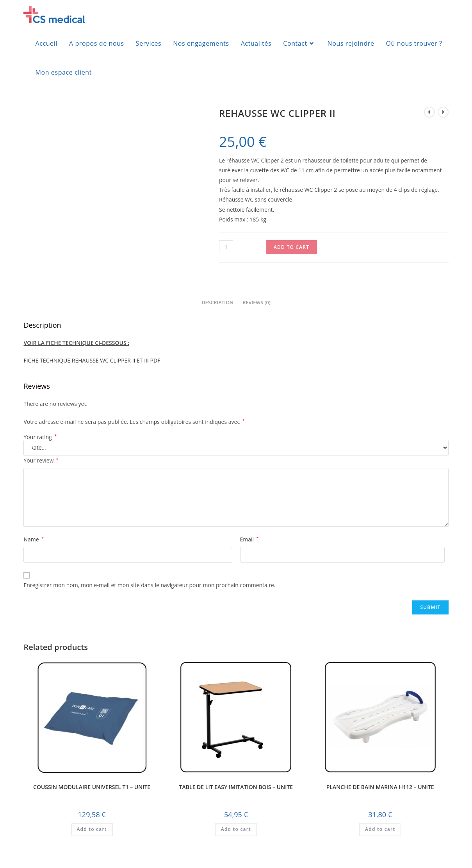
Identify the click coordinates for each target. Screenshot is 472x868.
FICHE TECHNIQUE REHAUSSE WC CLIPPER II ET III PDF (92, 360)
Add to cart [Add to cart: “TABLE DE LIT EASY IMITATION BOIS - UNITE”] (236, 829)
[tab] (217, 303)
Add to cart (291, 247)
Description (217, 303)
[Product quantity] (226, 247)
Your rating (40, 437)
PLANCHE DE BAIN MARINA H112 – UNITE (380, 787)
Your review (41, 460)
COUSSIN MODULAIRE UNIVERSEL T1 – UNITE (92, 787)
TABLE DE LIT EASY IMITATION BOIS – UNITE (236, 787)
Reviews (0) (257, 303)
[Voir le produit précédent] (429, 112)
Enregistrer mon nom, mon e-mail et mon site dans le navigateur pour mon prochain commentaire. (149, 585)
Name (33, 539)
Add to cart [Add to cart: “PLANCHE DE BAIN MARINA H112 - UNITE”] (380, 829)
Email (249, 539)
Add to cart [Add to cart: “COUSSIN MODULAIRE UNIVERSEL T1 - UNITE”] (92, 829)
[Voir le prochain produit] (443, 112)
